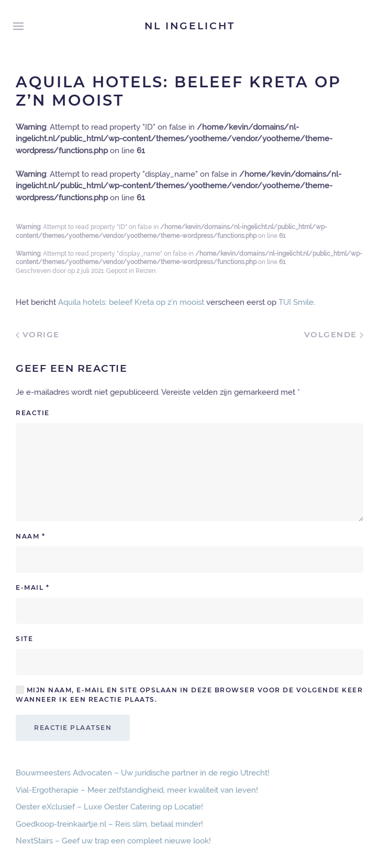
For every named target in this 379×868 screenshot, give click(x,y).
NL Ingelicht (190, 26)
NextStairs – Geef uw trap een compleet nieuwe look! (113, 841)
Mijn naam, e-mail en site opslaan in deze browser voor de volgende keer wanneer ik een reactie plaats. (189, 694)
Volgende (334, 334)
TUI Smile (296, 302)
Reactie (33, 413)
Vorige (38, 334)
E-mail (32, 587)
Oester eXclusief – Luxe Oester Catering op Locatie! (109, 807)
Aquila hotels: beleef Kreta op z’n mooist (131, 302)
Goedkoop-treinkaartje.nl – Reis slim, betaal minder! (109, 824)
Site (24, 639)
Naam (30, 536)
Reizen (146, 271)
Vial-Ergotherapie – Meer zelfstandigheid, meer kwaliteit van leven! (137, 790)
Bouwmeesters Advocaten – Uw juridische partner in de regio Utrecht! (143, 773)
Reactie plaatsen (73, 728)
